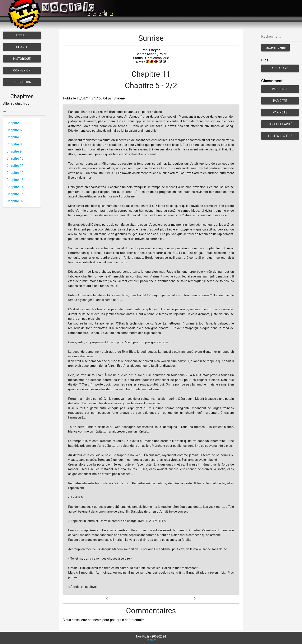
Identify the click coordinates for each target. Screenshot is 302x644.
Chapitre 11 (15, 166)
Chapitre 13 (15, 180)
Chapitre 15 (15, 194)
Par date (280, 101)
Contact (151, 640)
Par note (280, 112)
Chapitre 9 (14, 151)
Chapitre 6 (14, 130)
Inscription (22, 82)
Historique (22, 59)
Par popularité (280, 124)
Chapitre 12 (15, 173)
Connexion (22, 70)
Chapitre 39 (15, 201)
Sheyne (155, 50)
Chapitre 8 (14, 144)
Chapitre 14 (15, 187)
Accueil (22, 35)
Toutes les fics (280, 136)
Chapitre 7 (14, 137)
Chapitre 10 (15, 158)
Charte (22, 47)
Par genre (280, 89)
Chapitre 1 (14, 123)
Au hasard (280, 68)
